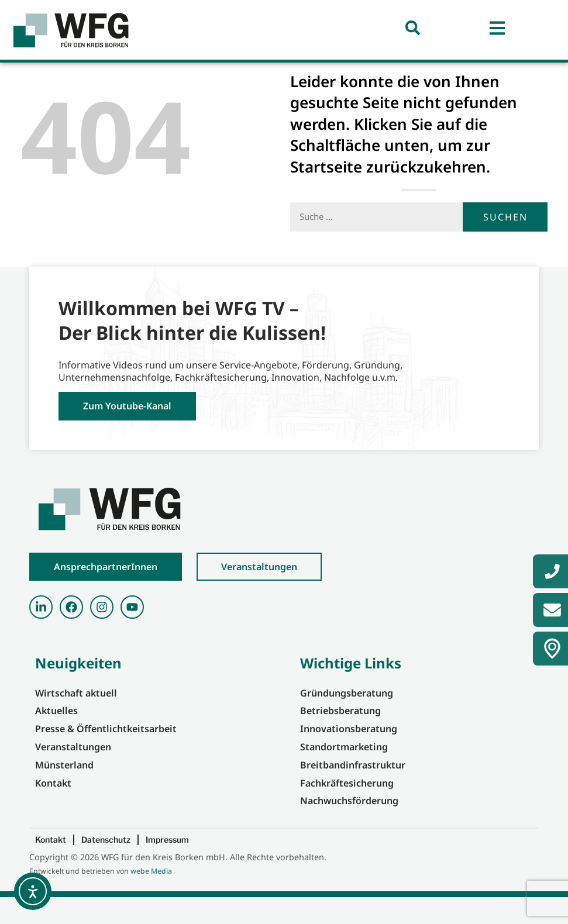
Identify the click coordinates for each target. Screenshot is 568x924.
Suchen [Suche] (505, 243)
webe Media (151, 898)
